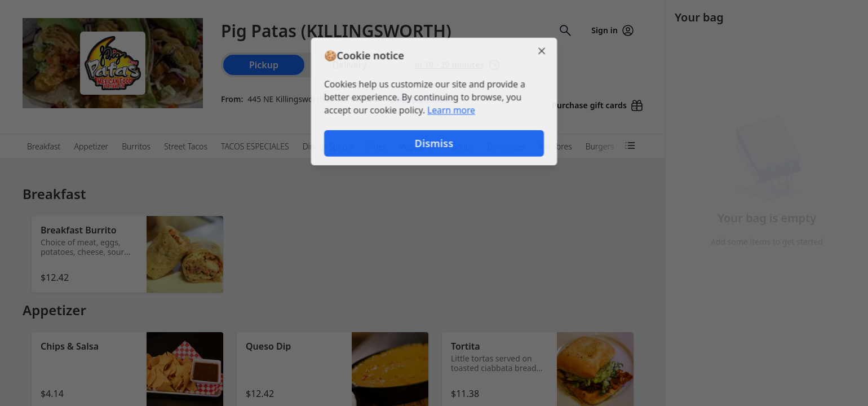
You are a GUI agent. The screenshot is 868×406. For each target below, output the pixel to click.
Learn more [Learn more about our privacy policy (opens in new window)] (452, 111)
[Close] (544, 50)
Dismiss (434, 144)
